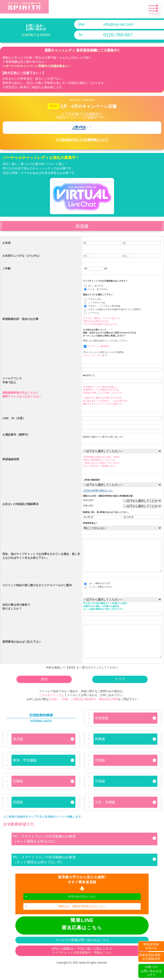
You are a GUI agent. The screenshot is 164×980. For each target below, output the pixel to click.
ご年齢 (7, 268)
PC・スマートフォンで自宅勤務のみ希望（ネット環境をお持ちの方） (85, 852)
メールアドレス (12, 378)
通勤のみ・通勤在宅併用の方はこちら (82, 919)
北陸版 (126, 773)
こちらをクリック (50, 708)
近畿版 (44, 794)
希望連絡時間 (11, 459)
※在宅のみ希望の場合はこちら (98, 490)
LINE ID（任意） (14, 418)
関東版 (126, 752)
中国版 (126, 794)
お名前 (7, 243)
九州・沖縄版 (126, 815)
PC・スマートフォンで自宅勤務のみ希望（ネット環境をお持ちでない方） (85, 872)
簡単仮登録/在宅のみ (151, 946)
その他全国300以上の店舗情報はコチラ (82, 140)
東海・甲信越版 (44, 773)
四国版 (44, 815)
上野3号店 (79, 127)
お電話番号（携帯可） (16, 435)
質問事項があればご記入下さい (22, 651)
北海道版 (126, 731)
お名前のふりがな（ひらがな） (22, 256)
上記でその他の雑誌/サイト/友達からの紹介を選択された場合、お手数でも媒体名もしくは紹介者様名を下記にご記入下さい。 (105, 613)
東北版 (44, 752)
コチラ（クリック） (92, 355)
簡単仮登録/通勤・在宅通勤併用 (151, 957)
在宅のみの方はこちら (82, 909)
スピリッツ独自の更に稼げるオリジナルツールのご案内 (37, 592)
